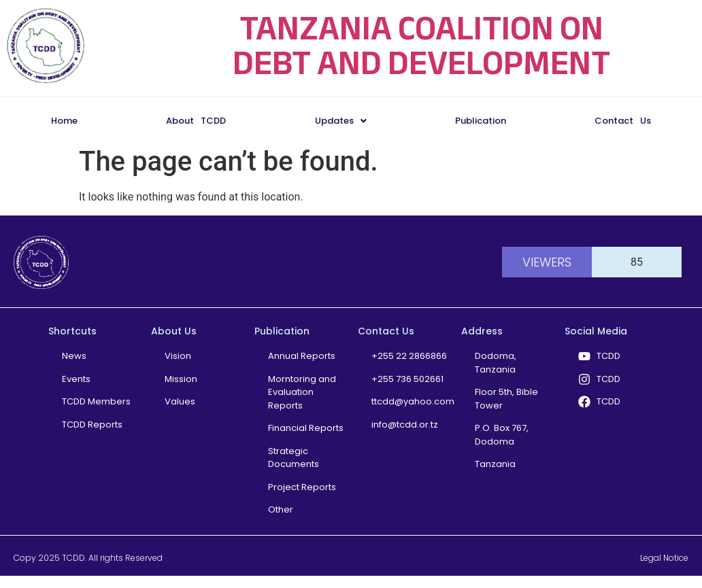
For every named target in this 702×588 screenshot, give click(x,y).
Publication (481, 121)
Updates (341, 121)
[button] (340, 121)
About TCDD (196, 121)
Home (64, 121)
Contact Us (623, 121)
